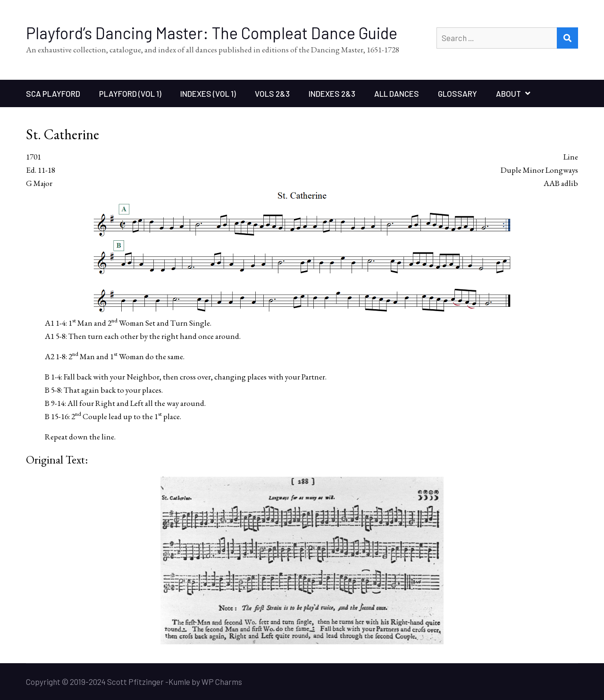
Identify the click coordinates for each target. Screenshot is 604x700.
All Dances (397, 93)
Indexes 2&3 (332, 93)
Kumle (179, 682)
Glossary (457, 93)
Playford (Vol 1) (130, 93)
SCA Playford (53, 93)
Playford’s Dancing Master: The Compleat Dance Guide (212, 33)
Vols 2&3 (272, 93)
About (508, 93)
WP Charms (222, 682)
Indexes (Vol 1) (208, 93)
